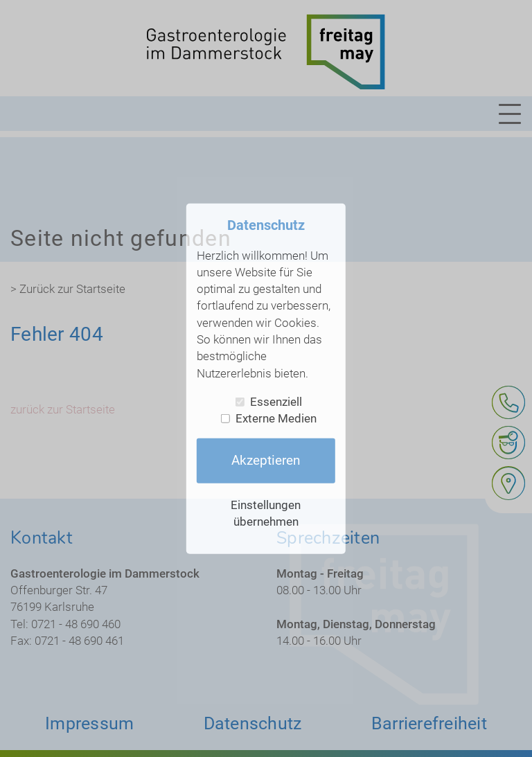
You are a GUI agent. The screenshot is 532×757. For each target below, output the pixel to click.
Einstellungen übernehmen (266, 513)
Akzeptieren (266, 461)
